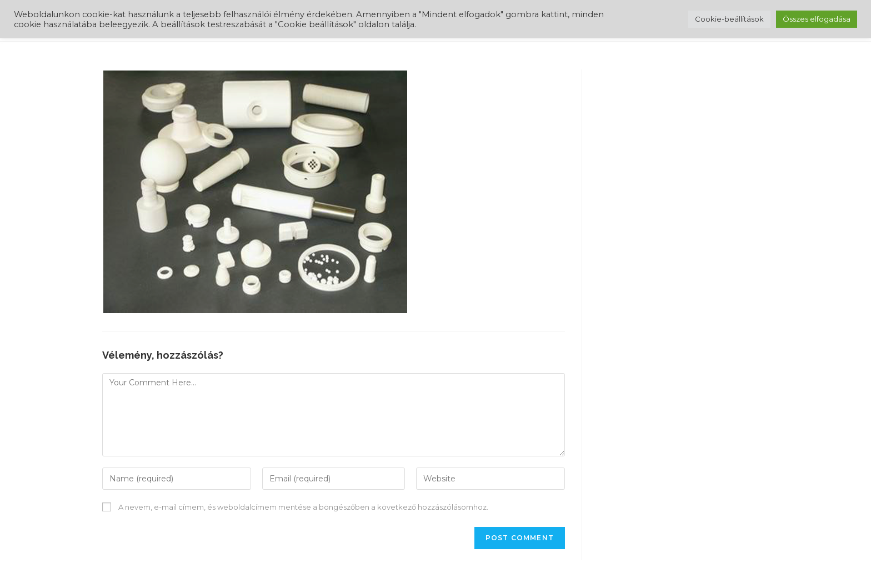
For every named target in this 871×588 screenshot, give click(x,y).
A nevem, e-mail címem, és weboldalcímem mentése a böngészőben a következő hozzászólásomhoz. (303, 507)
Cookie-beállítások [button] (729, 19)
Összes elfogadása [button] (817, 19)
